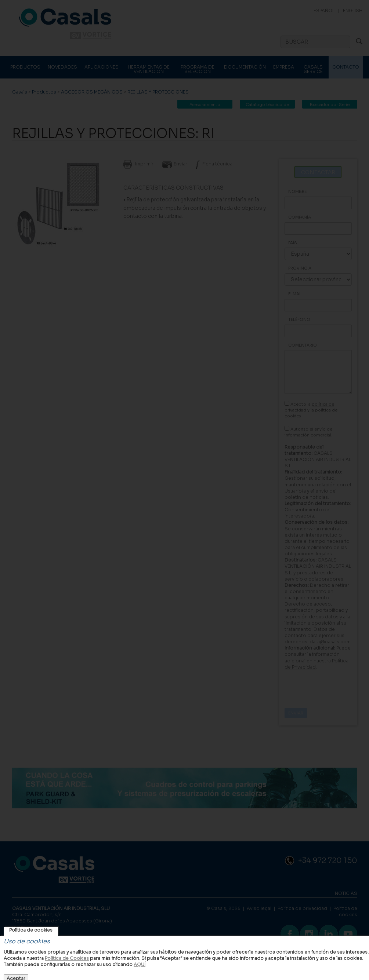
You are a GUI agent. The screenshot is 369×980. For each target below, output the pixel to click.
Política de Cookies (67, 958)
